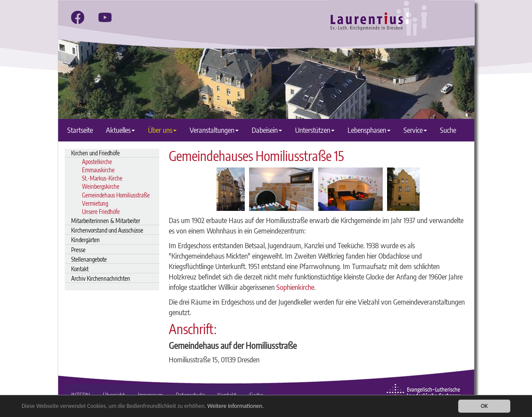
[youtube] (105, 17)
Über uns (162, 130)
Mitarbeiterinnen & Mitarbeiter (106, 221)
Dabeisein (267, 130)
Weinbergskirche (101, 186)
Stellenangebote (89, 259)
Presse (78, 250)
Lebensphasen (369, 130)
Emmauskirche (98, 170)
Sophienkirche (295, 287)
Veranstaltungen (214, 130)
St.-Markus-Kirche (102, 178)
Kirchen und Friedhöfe (95, 153)
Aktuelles (120, 130)
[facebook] (78, 17)
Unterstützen (315, 130)
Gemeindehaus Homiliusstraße (116, 195)
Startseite (80, 130)
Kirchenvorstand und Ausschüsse (107, 230)
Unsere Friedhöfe (101, 212)
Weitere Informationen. (236, 406)
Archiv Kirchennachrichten (101, 278)
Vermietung (95, 203)
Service (415, 130)
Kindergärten (85, 240)
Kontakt (80, 269)
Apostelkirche (97, 162)
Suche (448, 130)
